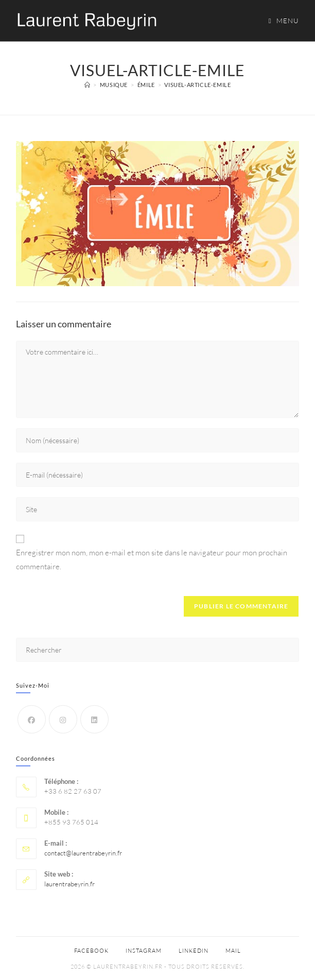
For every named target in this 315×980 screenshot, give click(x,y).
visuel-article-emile (197, 85)
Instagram (144, 951)
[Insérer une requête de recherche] (158, 650)
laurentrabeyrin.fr (69, 884)
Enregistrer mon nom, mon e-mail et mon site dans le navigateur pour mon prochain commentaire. (152, 559)
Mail (233, 951)
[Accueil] (87, 85)
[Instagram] (63, 719)
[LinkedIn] (94, 719)
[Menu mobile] (280, 21)
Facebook (91, 951)
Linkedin (194, 951)
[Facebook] (32, 719)
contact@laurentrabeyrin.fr (83, 853)
